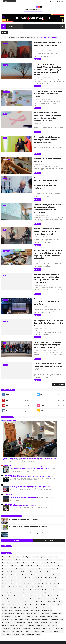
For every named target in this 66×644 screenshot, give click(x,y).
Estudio (13, 560)
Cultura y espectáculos (8, 551)
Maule (57, 572)
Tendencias (44, 599)
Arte (44, 536)
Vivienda (38, 611)
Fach (35, 560)
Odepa (55, 578)
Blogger (51, 642)
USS (47, 608)
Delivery (33, 551)
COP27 (23, 548)
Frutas (4, 563)
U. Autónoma (40, 602)
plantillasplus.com (35, 640)
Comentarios (49, 517)
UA (49, 605)
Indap (32, 566)
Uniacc (27, 608)
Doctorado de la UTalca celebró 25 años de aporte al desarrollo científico (45, 44)
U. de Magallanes (17, 605)
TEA (3, 599)
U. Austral (31, 602)
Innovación (22, 569)
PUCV (15, 584)
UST (51, 608)
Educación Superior (38, 554)
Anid (56, 533)
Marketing (50, 572)
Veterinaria (17, 611)
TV (26, 602)
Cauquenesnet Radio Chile (12, 452)
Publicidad (5, 584)
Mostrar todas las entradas (49, 38)
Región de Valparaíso (45, 590)
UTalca (56, 608)
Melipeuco (22, 575)
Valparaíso (9, 611)
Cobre (54, 542)
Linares (27, 572)
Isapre (50, 569)
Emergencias (6, 557)
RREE (20, 593)
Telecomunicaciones (20, 599)
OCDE (49, 578)
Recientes (17, 517)
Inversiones (39, 569)
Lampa (16, 572)
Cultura (48, 548)
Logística (37, 572)
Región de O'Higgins (32, 590)
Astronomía (6, 151)
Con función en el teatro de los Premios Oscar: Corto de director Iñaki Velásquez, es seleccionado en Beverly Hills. (32, 473)
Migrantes (41, 575)
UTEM (62, 608)
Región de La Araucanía (22, 587)
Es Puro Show (7, 471)
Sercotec (49, 593)
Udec (13, 608)
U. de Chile (55, 602)
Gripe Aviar (41, 563)
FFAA (51, 560)
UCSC (4, 608)
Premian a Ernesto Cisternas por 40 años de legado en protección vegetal (46, 87)
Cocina (60, 542)
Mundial (4, 578)
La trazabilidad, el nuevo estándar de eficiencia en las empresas (28, 503)
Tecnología (9, 599)
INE (51, 566)
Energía (48, 557)
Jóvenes (56, 569)
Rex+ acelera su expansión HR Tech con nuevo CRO (24, 496)
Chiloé (27, 542)
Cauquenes (5, 542)
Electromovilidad (54, 554)
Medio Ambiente (7, 575)
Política (32, 581)
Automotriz (59, 536)
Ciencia (5, 130)
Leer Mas (32, 57)
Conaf (41, 545)
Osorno (15, 581)
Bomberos (26, 539)
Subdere (27, 596)
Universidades (35, 608)
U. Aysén (47, 602)
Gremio (34, 563)
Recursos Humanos (36, 584)
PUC (11, 584)
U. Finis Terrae (27, 605)
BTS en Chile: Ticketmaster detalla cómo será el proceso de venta (31, 453)
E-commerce (12, 554)
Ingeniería (56, 566)
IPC (45, 569)
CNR (49, 542)
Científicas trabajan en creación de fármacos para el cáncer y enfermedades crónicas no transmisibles (46, 195)
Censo (17, 542)
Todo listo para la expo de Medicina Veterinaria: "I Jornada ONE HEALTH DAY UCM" (45, 343)
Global (15, 563)
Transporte (5, 602)
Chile (4, 215)
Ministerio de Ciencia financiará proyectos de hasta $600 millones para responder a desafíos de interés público (46, 260)
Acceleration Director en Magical (11, 533)
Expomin (20, 560)
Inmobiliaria (5, 569)
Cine (45, 542)
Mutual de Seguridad (22, 578)
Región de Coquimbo (8, 587)
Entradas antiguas (58, 361)
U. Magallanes (36, 605)
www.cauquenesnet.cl (10, 397)
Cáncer (5, 106)
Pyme (20, 584)
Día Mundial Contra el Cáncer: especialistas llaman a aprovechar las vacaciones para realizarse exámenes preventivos (45, 108)
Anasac (50, 533)
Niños (38, 578)
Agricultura (6, 87)
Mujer (58, 575)
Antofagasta (17, 536)
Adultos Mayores (26, 533)
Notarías (44, 578)
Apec (24, 536)
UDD (8, 608)
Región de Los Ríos (47, 587)
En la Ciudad (7, 442)
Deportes (40, 551)
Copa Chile (30, 548)
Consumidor (5, 548)
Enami (42, 557)
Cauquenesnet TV (9, 481)
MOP (53, 575)
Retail (15, 593)
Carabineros (54, 539)
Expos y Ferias (28, 560)
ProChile (59, 581)
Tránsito (57, 599)
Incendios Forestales (16, 566)
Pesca (27, 581)
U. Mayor (44, 605)
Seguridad (35, 593)
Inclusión (26, 566)
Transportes (13, 602)
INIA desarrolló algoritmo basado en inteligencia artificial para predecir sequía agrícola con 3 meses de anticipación (46, 238)
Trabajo (51, 599)
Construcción (55, 545)
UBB (53, 605)
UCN (62, 605)
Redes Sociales (47, 584)
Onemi (61, 578)
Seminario (42, 593)
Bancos (19, 539)
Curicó (18, 551)
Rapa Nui (26, 584)
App (29, 536)
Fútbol (9, 563)
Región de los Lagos (35, 587)
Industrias (45, 566)
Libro (21, 572)
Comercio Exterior (21, 545)
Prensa (53, 581)
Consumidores (15, 548)
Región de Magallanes (8, 590)
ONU (3, 581)
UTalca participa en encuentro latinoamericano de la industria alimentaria (42, 281)
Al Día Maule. (7, 462)
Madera (44, 572)
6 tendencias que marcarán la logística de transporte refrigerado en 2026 (31, 510)
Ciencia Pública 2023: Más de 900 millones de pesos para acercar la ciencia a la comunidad (46, 217)
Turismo (21, 602)
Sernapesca (5, 596)
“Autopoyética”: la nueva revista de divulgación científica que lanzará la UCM (46, 301)
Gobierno (21, 563)
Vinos (24, 611)
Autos (4, 539)
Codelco (4, 545)
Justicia (4, 572)
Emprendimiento (26, 557)
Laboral (10, 572)
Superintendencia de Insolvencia (40, 596)
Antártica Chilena (7, 536)
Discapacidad (57, 551)
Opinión (9, 581)
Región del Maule (7, 593)
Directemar (48, 551)
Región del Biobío (57, 590)
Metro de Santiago (31, 575)
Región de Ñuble (20, 590)
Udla (18, 608)
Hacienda (48, 563)
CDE (12, 542)
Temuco (36, 599)
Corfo (36, 548)
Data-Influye (26, 551)
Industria (38, 566)
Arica (33, 536)
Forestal (56, 560)
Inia (62, 566)
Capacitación (45, 539)
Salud (29, 593)
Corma (42, 548)
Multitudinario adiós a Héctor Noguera (22, 482)
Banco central (11, 539)
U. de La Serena (6, 605)
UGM (22, 608)
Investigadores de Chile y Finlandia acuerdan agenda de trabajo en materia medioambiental (46, 322)
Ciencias (5, 44)
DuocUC (4, 554)
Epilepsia (54, 557)
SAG (24, 593)
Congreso (47, 545)
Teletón (30, 599)
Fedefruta (45, 560)
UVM (3, 611)
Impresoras (5, 566)
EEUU (46, 554)
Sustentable (55, 596)
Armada (39, 536)
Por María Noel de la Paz (42, 581)
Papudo (21, 581)
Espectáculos (6, 560)
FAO (39, 560)
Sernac (56, 593)
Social (15, 596)
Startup (21, 596)
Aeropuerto (35, 533)
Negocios (32, 578)
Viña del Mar (31, 611)
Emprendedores (15, 557)
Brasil (32, 539)
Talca (62, 596)
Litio (32, 572)
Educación (28, 554)
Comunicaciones (32, 545)
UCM (58, 605)
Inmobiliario (14, 569)
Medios (15, 575)
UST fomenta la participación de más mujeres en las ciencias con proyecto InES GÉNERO (46, 131)
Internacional (30, 569)
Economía (20, 554)
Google (28, 563)
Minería (48, 575)
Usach (42, 608)
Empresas (35, 557)
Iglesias (55, 563)
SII (11, 596)
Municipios (11, 578)
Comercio (11, 545)
